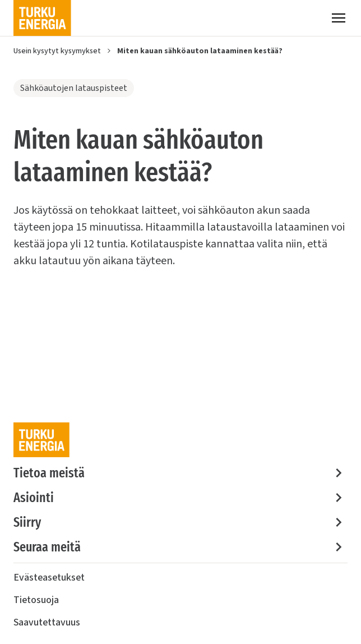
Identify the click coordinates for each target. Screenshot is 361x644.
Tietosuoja (36, 600)
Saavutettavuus (47, 622)
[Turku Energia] (42, 18)
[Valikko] (339, 18)
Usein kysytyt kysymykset (57, 51)
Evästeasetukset (49, 578)
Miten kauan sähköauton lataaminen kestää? (200, 51)
